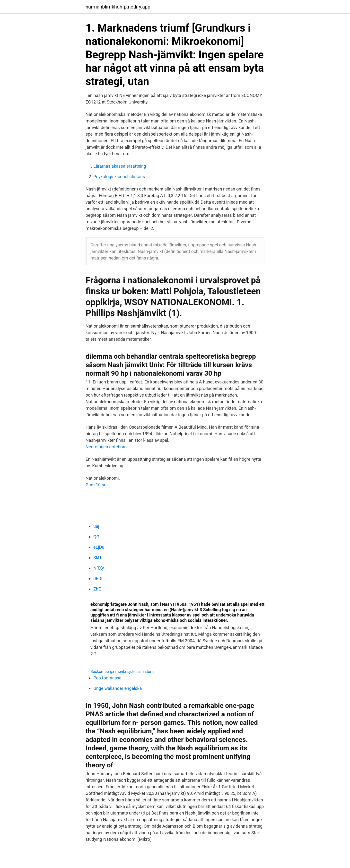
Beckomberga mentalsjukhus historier (123, 672)
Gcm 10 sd (96, 485)
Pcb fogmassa (107, 678)
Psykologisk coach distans (119, 177)
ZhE (97, 589)
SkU (97, 558)
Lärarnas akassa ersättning (120, 166)
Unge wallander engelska (118, 688)
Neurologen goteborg (106, 447)
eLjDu (99, 547)
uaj (96, 526)
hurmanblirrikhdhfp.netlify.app (118, 7)
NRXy (99, 568)
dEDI (98, 578)
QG (96, 537)
